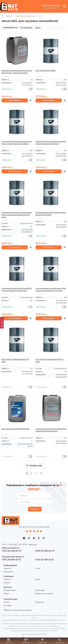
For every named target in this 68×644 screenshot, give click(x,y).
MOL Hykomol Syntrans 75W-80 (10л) (15, 429)
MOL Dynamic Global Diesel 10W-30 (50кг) (15, 361)
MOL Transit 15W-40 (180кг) (46, 70)
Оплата (7, 602)
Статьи (38, 568)
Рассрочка (39, 602)
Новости (7, 579)
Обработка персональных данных (18, 610)
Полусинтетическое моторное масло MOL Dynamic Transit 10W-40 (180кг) (17, 143)
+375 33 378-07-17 (45, 551)
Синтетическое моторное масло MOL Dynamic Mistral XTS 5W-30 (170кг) (17, 289)
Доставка (7, 605)
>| (41, 473)
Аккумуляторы (10, 590)
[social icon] (24, 538)
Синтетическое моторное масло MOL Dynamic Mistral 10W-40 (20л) (51, 430)
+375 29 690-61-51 (11, 560)
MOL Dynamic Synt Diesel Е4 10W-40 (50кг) (50, 361)
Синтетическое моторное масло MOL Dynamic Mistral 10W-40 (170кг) (51, 143)
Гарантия (7, 568)
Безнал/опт (8, 572)
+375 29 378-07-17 (52, 6)
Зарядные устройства (44, 594)
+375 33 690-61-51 (44, 560)
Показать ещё (34, 466)
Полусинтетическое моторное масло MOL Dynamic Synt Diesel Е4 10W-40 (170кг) (17, 215)
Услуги (38, 579)
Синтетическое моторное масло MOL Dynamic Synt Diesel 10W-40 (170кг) (51, 289)
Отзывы (7, 583)
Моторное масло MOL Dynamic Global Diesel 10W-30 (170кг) (51, 214)
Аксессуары (40, 590)
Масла (6, 594)
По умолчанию (26, 28)
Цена (37, 28)
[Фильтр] (2, 323)
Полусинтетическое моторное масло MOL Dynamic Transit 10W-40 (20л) (17, 72)
